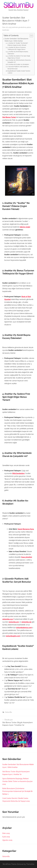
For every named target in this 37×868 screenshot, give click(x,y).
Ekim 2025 (6, 833)
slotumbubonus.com (24, 628)
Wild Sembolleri (18, 473)
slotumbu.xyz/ (8, 619)
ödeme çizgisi (25, 227)
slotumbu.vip (26, 622)
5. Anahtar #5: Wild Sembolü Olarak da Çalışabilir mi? (19, 61)
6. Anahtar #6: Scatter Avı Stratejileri (18, 64)
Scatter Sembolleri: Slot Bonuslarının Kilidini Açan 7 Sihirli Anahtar (16, 40)
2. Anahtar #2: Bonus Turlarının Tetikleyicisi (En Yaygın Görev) (17, 48)
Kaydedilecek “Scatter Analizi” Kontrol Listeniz (19, 72)
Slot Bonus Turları (9, 117)
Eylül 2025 (6, 837)
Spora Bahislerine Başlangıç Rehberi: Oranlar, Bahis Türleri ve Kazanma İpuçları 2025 (17, 781)
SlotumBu (9, 712)
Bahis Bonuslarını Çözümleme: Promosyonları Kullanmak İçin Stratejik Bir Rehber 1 (18, 791)
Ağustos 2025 (7, 840)
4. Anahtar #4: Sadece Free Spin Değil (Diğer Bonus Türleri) (19, 57)
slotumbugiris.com (13, 636)
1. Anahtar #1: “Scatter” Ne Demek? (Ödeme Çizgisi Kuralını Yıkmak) (18, 44)
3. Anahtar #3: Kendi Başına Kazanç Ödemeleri (18, 53)
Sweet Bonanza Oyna (26, 529)
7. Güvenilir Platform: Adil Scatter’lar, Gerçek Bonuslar (18, 68)
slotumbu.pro (14, 622)
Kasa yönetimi (27, 557)
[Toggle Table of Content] (30, 36)
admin (29, 27)
